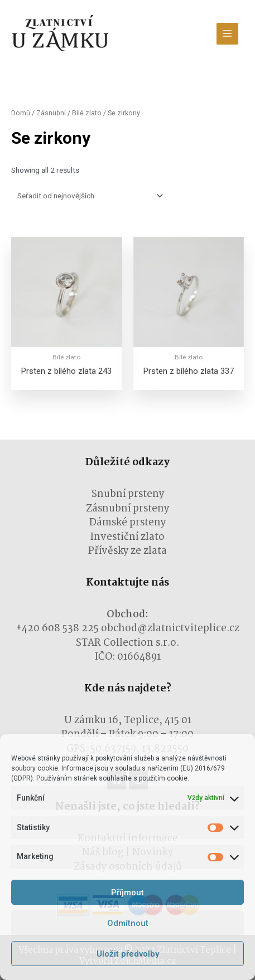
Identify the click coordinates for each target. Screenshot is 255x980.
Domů (21, 113)
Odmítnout (128, 923)
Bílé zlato (87, 113)
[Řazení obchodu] (88, 196)
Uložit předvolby (128, 954)
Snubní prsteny (128, 494)
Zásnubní (51, 113)
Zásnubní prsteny (127, 509)
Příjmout (127, 893)
